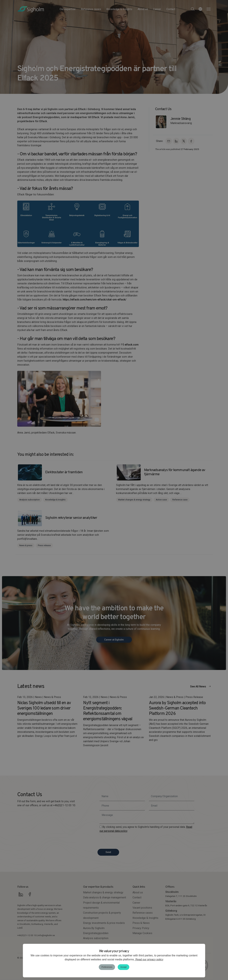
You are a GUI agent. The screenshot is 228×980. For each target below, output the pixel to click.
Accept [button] (124, 967)
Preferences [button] (107, 967)
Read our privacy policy (149, 959)
